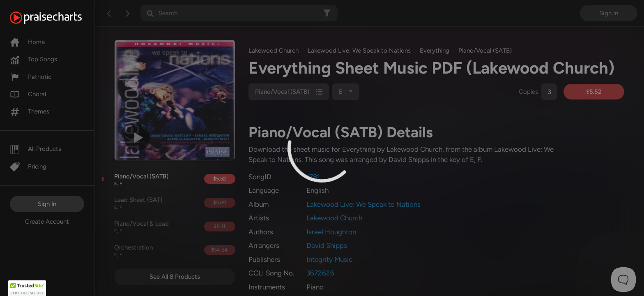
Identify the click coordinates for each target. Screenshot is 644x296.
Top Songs (33, 59)
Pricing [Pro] (28, 166)
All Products (36, 149)
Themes (30, 111)
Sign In (47, 204)
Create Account (47, 222)
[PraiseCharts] (56, 18)
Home (27, 42)
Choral (28, 94)
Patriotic (31, 77)
